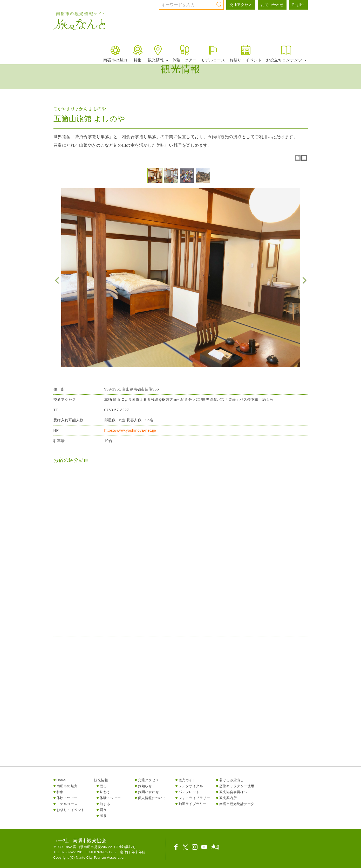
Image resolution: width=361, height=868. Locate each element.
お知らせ (145, 786)
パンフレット (189, 792)
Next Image (304, 280)
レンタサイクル (191, 786)
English (298, 5)
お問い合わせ (272, 5)
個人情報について (152, 798)
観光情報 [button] (158, 53)
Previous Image (57, 280)
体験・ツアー (185, 53)
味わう (105, 792)
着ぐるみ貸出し (232, 780)
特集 (138, 53)
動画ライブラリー (193, 804)
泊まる (105, 804)
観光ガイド (187, 780)
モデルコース (213, 53)
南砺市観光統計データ (237, 804)
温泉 (103, 816)
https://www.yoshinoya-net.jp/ (130, 432)
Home (61, 780)
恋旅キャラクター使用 (237, 786)
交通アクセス (241, 5)
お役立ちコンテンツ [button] (286, 53)
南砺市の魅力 (115, 53)
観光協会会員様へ (233, 792)
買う (103, 810)
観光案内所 (228, 798)
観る (103, 786)
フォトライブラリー (194, 798)
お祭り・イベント (246, 53)
